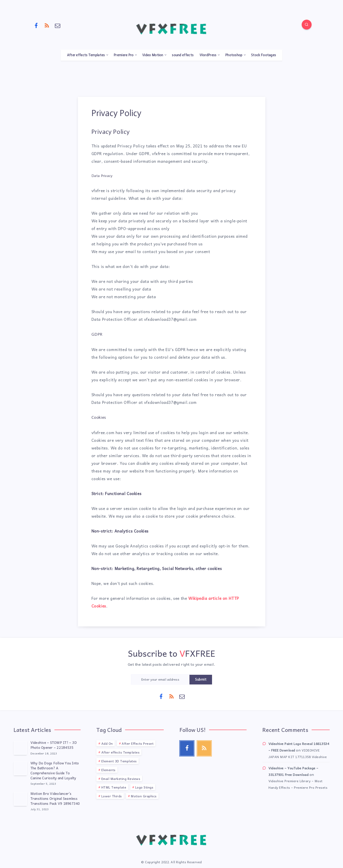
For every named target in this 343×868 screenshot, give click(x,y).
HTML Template (114, 787)
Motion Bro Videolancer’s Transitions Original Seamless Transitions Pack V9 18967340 (55, 798)
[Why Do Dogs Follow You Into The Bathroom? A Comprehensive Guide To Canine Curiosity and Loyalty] (20, 768)
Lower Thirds (112, 796)
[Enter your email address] (160, 679)
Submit (201, 680)
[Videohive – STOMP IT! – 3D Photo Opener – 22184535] (20, 748)
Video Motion (153, 55)
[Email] (58, 25)
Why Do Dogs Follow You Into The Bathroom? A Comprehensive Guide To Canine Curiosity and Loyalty (55, 770)
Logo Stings (144, 787)
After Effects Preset (138, 743)
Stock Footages (264, 55)
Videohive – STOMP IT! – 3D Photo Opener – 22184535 (54, 745)
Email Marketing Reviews (121, 779)
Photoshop (234, 55)
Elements (108, 770)
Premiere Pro (124, 55)
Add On (107, 743)
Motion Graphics (144, 796)
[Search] (307, 25)
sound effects (183, 55)
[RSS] (47, 25)
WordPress (208, 55)
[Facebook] (36, 25)
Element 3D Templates (119, 761)
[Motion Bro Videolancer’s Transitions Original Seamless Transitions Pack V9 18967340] (20, 799)
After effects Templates (86, 55)
